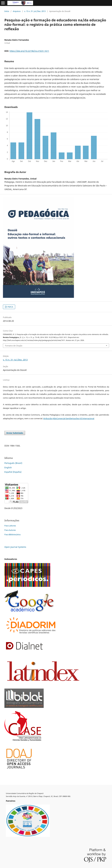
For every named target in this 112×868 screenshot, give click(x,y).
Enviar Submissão (15, 433)
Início (7, 11)
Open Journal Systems (15, 547)
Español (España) (13, 472)
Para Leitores (10, 526)
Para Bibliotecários (12, 534)
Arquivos (17, 11)
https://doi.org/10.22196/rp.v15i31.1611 (29, 51)
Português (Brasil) (13, 463)
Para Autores (10, 530)
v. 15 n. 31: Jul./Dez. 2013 (35, 11)
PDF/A (10, 307)
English (8, 467)
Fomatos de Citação (14, 346)
